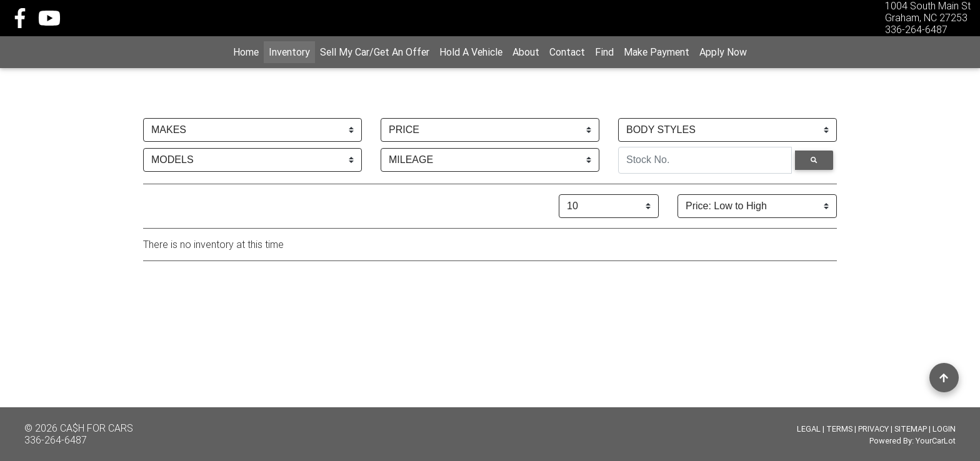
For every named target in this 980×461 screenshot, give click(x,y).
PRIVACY (873, 429)
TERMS (839, 429)
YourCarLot (936, 441)
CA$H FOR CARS (97, 428)
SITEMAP (911, 429)
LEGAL (809, 429)
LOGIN (944, 429)
